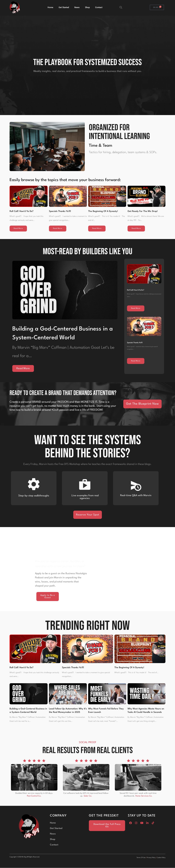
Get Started (64, 7)
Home (50, 7)
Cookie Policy (161, 858)
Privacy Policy (151, 858)
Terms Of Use (141, 858)
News (77, 7)
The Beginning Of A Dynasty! (103, 211)
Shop (87, 7)
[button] (121, 7)
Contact (99, 7)
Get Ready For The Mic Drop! (143, 211)
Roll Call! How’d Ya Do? (21, 211)
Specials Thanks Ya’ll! (60, 211)
